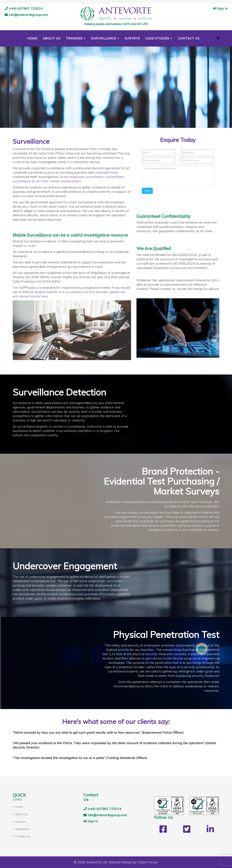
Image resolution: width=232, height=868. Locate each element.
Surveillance (103, 38)
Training (74, 38)
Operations (22, 829)
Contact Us (189, 38)
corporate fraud (106, 172)
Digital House (147, 862)
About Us (52, 38)
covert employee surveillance (82, 177)
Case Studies (157, 38)
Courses (21, 821)
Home (32, 38)
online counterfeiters (66, 181)
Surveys (132, 38)
